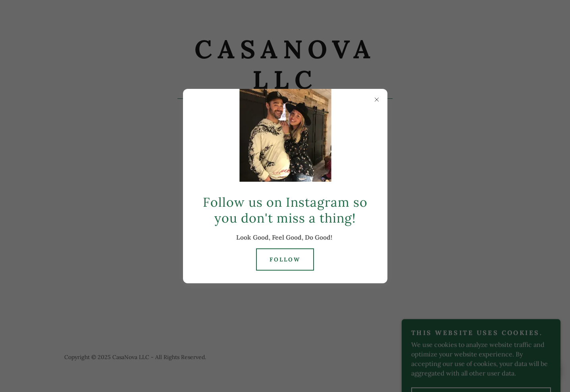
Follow (285, 259)
